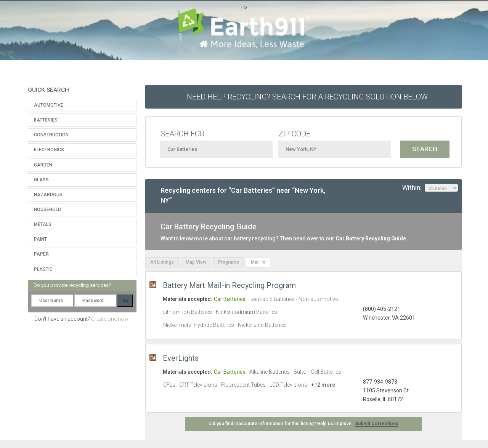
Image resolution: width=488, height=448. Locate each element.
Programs (229, 262)
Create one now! (110, 319)
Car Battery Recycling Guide (371, 238)
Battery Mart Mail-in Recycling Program (229, 285)
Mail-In (258, 262)
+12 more (323, 385)
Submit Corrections (377, 424)
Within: (430, 188)
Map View (196, 262)
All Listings (162, 262)
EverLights (181, 358)
